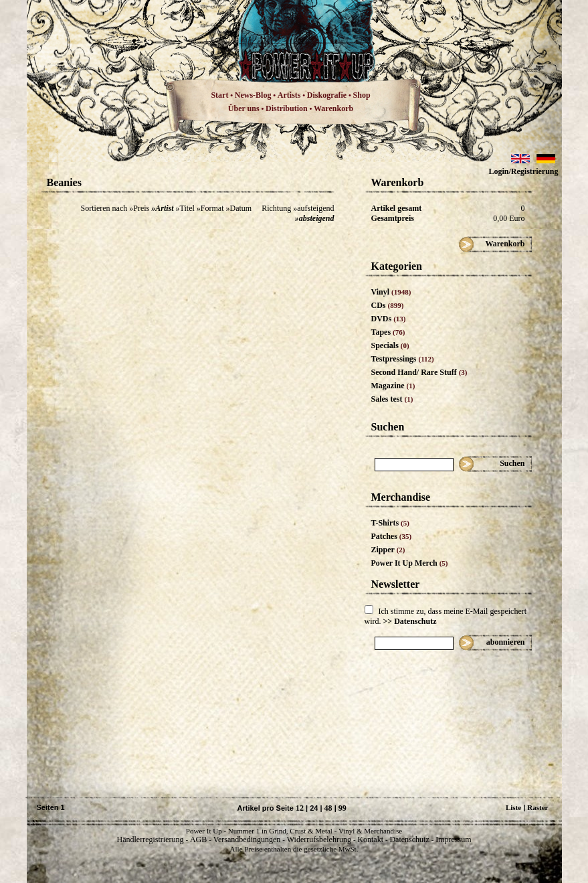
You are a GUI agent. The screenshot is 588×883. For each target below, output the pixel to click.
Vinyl (391, 292)
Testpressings (403, 359)
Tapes (388, 332)
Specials (390, 345)
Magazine (393, 386)
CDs (388, 305)
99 (342, 808)
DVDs (389, 319)
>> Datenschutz (410, 621)
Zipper (388, 550)
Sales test (392, 399)
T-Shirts (390, 523)
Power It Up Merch (410, 563)
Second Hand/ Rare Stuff (419, 372)
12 (300, 808)
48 (328, 808)
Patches (392, 536)
